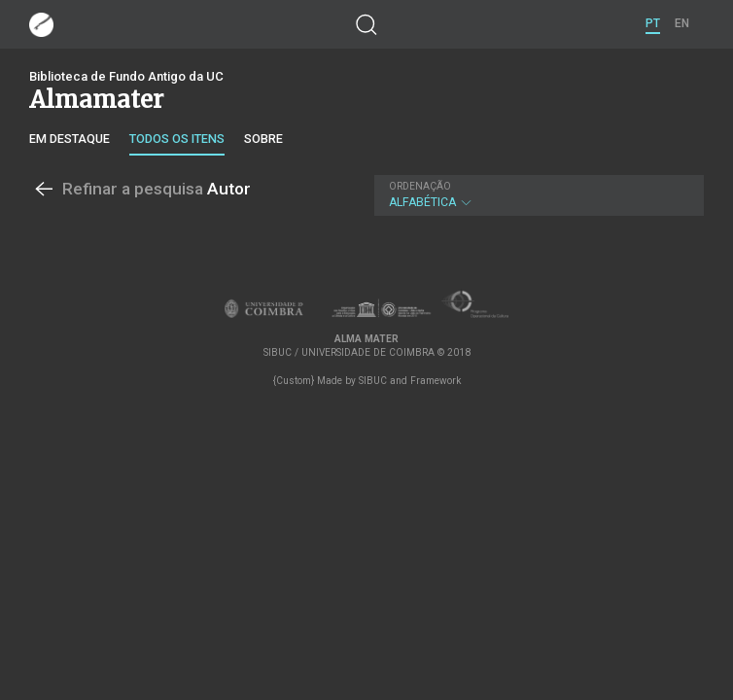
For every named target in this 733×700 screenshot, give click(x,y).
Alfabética (537, 195)
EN (682, 23)
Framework (436, 381)
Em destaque (70, 139)
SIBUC (373, 381)
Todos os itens (177, 139)
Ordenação (420, 186)
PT (653, 23)
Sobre (263, 139)
